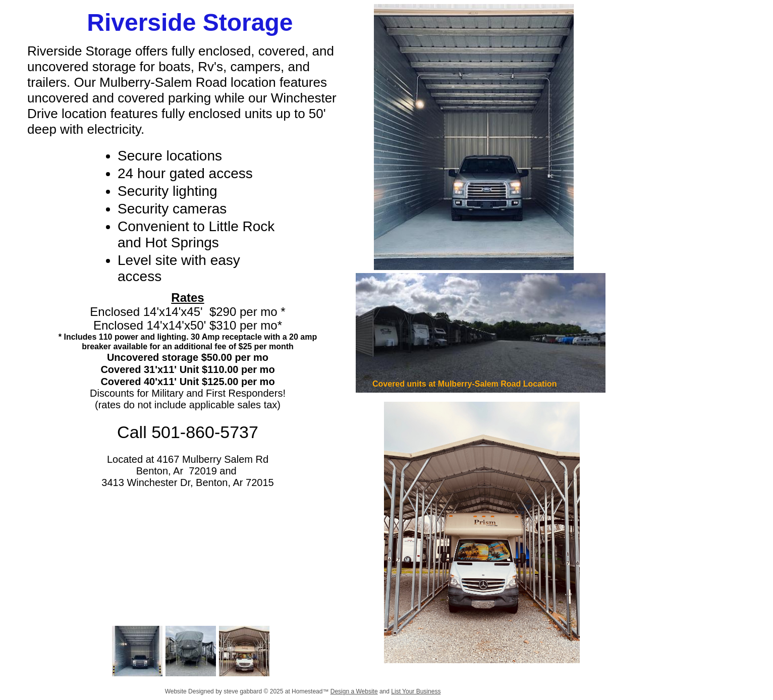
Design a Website (354, 691)
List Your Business (416, 691)
